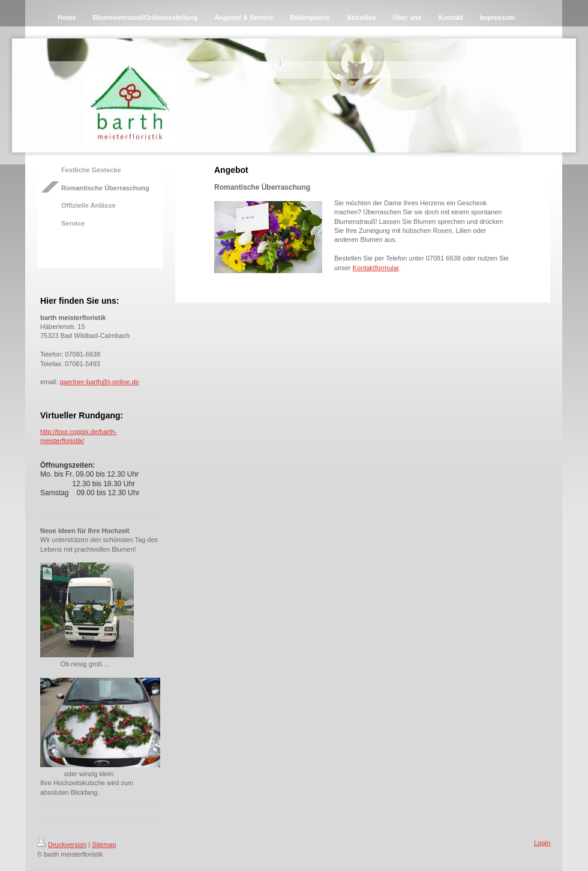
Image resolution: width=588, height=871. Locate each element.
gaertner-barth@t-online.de (99, 382)
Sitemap (104, 845)
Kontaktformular (376, 268)
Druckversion (62, 845)
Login (542, 843)
